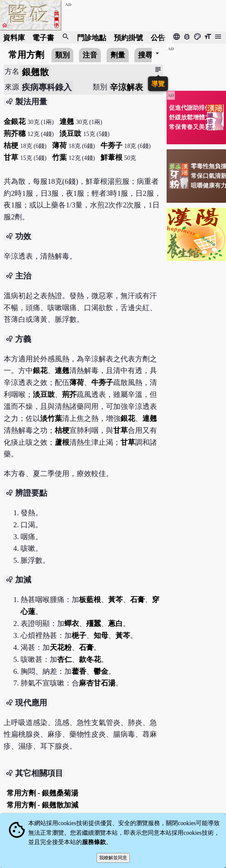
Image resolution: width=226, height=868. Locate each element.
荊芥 (69, 394)
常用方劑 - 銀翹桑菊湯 (43, 793)
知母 (101, 635)
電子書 (43, 37)
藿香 (79, 671)
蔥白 (115, 623)
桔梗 (11, 145)
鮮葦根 (112, 157)
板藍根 (90, 600)
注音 (90, 55)
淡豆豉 (70, 133)
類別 (62, 55)
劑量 (118, 55)
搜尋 (145, 55)
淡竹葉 (51, 418)
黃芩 (115, 600)
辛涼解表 (126, 87)
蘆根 (62, 442)
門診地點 (92, 37)
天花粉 (61, 647)
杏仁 (64, 659)
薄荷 (59, 145)
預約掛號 (128, 37)
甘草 (11, 157)
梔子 (79, 635)
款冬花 (90, 659)
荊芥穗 (15, 133)
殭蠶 (94, 623)
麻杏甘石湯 (97, 683)
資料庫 (14, 37)
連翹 (67, 122)
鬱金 (101, 671)
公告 (158, 37)
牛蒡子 (112, 145)
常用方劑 (26, 55)
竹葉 (59, 157)
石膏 (137, 600)
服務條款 (94, 842)
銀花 (40, 371)
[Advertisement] (196, 65)
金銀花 (15, 122)
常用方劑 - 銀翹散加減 (43, 805)
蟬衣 (72, 623)
